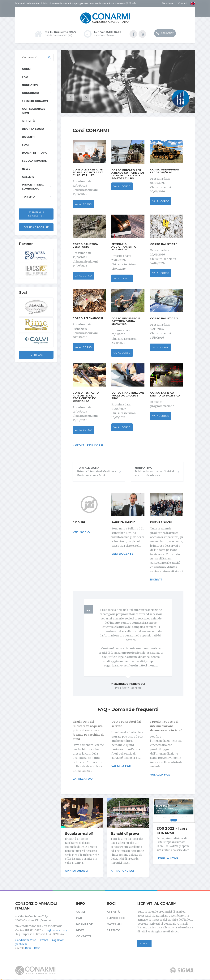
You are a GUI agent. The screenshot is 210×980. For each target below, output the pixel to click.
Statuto (114, 927)
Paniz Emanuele (123, 522)
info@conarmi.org (56, 928)
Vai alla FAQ (83, 778)
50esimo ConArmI (35, 100)
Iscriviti (144, 941)
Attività (28, 120)
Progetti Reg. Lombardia (33, 186)
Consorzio (30, 92)
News (26, 168)
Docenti (28, 136)
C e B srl (79, 522)
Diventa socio (161, 522)
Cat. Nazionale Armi (34, 110)
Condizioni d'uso (26, 937)
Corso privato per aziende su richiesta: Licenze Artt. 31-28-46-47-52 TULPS (128, 174)
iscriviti (157, 579)
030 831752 (165, 34)
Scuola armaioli (79, 833)
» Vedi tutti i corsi (88, 445)
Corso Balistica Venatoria (85, 245)
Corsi (26, 68)
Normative (30, 84)
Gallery (28, 176)
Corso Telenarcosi (88, 318)
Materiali (114, 921)
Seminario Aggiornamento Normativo (124, 246)
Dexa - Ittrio (33, 945)
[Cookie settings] (2, 978)
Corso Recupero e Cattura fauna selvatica (126, 321)
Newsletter (168, 3)
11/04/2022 (161, 802)
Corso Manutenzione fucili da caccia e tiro (128, 395)
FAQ (25, 76)
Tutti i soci (36, 354)
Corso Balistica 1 (164, 243)
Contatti (183, 3)
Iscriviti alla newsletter (36, 214)
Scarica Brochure (36, 227)
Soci (25, 144)
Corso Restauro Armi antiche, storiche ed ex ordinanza (86, 396)
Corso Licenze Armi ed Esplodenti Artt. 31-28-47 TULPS (88, 172)
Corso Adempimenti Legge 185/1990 (165, 170)
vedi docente (122, 553)
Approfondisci (77, 870)
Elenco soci (116, 915)
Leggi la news (167, 858)
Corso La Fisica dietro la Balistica (165, 394)
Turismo (28, 196)
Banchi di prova (125, 833)
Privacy (43, 937)
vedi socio (81, 532)
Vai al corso (83, 204)
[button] (76, 97)
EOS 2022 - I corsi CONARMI (173, 830)
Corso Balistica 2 (164, 318)
